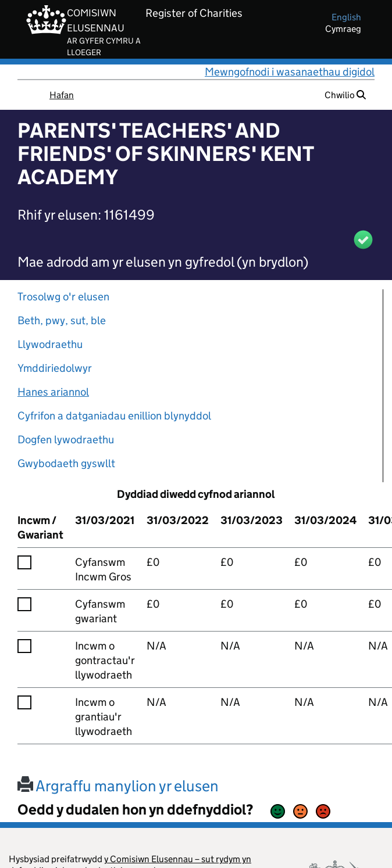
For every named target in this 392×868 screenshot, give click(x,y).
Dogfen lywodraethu (66, 440)
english (346, 17)
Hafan (62, 95)
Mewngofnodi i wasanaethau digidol (290, 72)
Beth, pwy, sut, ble (62, 320)
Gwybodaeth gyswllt (66, 463)
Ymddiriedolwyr (55, 368)
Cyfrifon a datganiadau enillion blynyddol (114, 416)
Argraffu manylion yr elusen (118, 786)
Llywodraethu (50, 344)
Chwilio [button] (345, 95)
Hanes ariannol (53, 392)
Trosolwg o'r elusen (63, 297)
